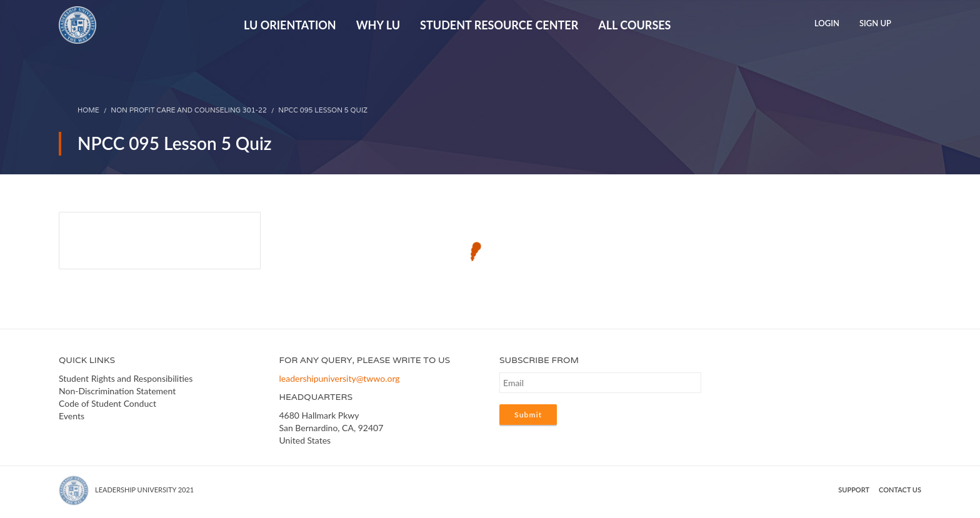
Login (827, 23)
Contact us (900, 490)
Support (854, 490)
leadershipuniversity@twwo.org (340, 378)
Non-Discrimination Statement (117, 391)
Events (72, 416)
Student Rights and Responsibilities (126, 378)
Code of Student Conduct (107, 403)
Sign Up (875, 23)
